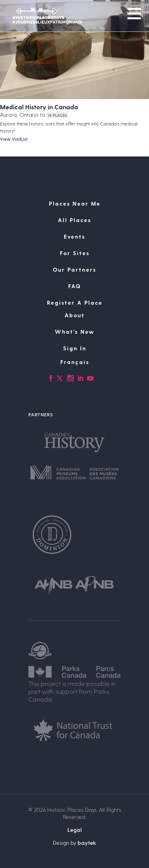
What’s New (75, 332)
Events (74, 236)
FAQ (74, 286)
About (75, 315)
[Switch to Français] (74, 362)
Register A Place (75, 303)
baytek (87, 843)
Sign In (75, 348)
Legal (74, 830)
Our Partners (74, 269)
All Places (74, 220)
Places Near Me (75, 203)
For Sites (75, 253)
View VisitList (14, 139)
